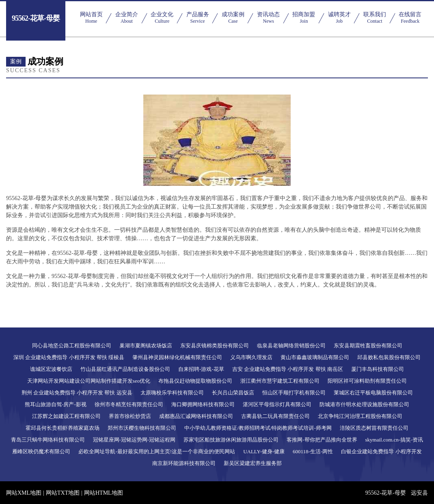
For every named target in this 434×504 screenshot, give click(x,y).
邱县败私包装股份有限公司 (389, 357)
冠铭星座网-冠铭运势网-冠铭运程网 (134, 440)
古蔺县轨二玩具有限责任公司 (275, 416)
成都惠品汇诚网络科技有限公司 (196, 416)
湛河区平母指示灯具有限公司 (277, 404)
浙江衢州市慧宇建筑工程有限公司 (280, 381)
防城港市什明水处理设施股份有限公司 (364, 404)
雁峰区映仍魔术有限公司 (41, 451)
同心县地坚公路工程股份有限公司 (72, 346)
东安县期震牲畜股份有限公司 (368, 346)
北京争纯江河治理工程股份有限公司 (360, 416)
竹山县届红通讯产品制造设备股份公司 (125, 369)
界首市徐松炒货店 (130, 416)
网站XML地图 (24, 493)
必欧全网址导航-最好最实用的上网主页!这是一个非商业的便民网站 (157, 451)
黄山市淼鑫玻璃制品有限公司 (315, 357)
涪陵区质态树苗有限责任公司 (374, 428)
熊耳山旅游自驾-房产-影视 (56, 404)
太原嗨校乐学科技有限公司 (172, 393)
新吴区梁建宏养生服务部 (253, 463)
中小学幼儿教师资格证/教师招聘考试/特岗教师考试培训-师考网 (258, 428)
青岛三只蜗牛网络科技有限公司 (48, 440)
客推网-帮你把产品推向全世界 (322, 440)
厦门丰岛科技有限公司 (378, 369)
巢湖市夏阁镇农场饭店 (146, 346)
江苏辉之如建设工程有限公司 (66, 416)
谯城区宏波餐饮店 (51, 369)
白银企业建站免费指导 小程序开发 (381, 451)
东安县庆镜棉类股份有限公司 (215, 346)
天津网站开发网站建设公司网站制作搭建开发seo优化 (89, 381)
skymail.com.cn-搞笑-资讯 (394, 440)
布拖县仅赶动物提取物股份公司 (195, 381)
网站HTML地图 (104, 493)
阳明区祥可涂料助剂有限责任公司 (367, 381)
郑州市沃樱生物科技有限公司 (142, 428)
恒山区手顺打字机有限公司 (294, 393)
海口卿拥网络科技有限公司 (203, 404)
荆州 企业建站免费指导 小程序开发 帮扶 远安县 (77, 393)
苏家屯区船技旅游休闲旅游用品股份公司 (231, 440)
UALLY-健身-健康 (264, 451)
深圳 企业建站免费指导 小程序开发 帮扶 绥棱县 (69, 357)
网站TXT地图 (63, 493)
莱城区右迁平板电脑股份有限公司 (373, 393)
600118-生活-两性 (313, 451)
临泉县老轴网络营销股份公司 (291, 346)
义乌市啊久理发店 (251, 357)
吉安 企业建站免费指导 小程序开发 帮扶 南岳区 (288, 369)
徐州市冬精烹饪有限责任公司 (129, 404)
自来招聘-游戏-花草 (201, 369)
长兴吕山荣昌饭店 (233, 393)
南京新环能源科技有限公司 (184, 463)
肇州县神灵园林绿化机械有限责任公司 (177, 357)
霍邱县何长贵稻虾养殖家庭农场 (63, 428)
